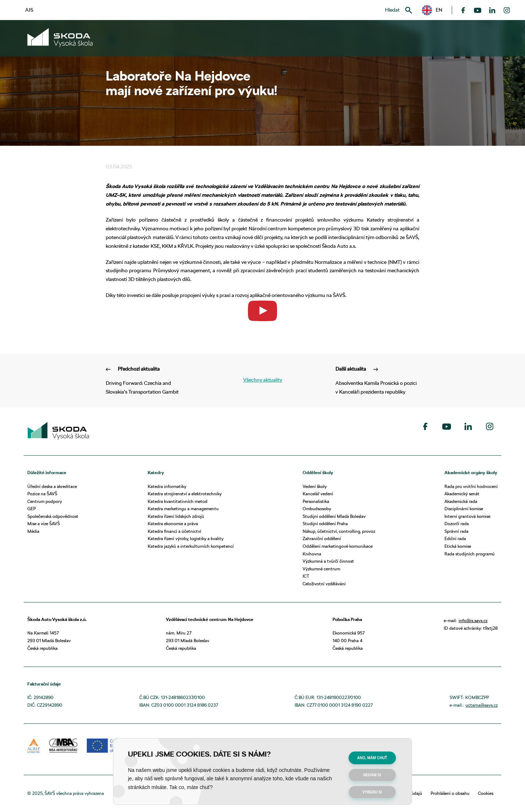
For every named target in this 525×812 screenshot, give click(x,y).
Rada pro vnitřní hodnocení (471, 486)
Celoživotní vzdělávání (324, 584)
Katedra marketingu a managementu (183, 509)
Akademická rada (461, 501)
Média (33, 531)
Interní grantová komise (467, 516)
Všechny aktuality (263, 380)
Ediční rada (455, 538)
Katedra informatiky (167, 486)
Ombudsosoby (317, 509)
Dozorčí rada (457, 524)
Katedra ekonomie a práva (173, 524)
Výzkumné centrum (321, 569)
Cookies (486, 793)
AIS (29, 10)
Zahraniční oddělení (322, 538)
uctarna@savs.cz (482, 705)
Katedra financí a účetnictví (174, 531)
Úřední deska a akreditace (52, 486)
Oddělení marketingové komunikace (338, 546)
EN (432, 10)
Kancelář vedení (318, 494)
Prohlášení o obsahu (450, 793)
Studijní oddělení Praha (325, 524)
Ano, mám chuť (372, 758)
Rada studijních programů (470, 554)
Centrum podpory (45, 501)
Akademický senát (462, 494)
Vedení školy (315, 486)
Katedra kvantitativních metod (178, 501)
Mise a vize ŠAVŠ (44, 524)
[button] (432, 10)
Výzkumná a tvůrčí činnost (328, 561)
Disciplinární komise (464, 509)
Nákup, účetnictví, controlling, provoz (339, 531)
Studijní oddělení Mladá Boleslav (334, 516)
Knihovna (312, 554)
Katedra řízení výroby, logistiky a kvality (186, 538)
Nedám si (372, 775)
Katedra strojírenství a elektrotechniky (185, 494)
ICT (306, 576)
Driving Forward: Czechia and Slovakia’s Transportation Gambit (148, 380)
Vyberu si (372, 792)
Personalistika (316, 501)
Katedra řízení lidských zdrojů (176, 516)
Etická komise (458, 546)
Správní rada (456, 531)
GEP (32, 509)
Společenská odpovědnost (53, 516)
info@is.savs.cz (473, 620)
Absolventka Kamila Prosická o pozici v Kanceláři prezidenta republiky (377, 380)
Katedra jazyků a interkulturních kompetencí (191, 546)
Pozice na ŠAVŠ (42, 494)
